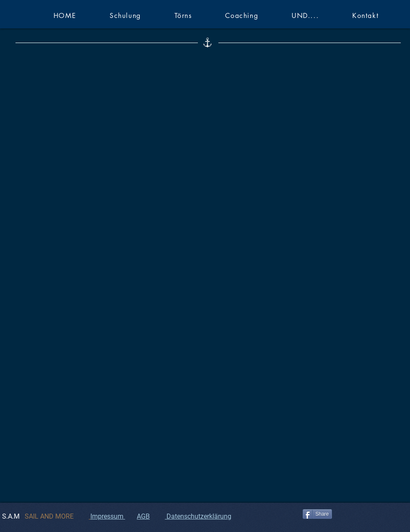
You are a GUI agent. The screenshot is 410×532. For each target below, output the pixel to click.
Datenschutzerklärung (198, 516)
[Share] (317, 514)
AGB (143, 516)
